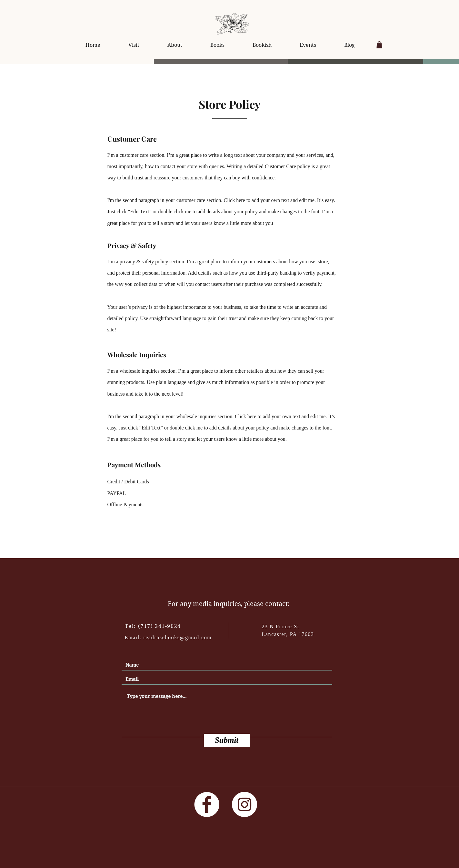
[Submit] (227, 740)
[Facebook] (207, 804)
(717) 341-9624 (160, 626)
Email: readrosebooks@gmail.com (168, 637)
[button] (379, 45)
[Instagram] (244, 804)
